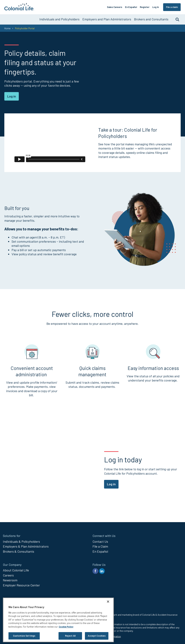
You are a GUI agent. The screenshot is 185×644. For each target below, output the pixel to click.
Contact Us (100, 541)
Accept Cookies (97, 636)
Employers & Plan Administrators (26, 546)
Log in (12, 96)
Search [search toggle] (176, 19)
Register (145, 7)
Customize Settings (24, 636)
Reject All (70, 636)
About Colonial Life (16, 570)
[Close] (108, 602)
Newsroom (10, 580)
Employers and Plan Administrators (107, 19)
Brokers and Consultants (151, 19)
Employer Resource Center (21, 585)
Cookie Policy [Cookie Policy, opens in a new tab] (66, 627)
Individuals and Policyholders (59, 19)
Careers (8, 575)
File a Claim (100, 546)
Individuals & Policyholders (21, 541)
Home (7, 28)
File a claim (172, 7)
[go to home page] (19, 9)
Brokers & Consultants (19, 551)
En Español (131, 7)
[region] (58, 620)
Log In (156, 7)
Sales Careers (115, 7)
